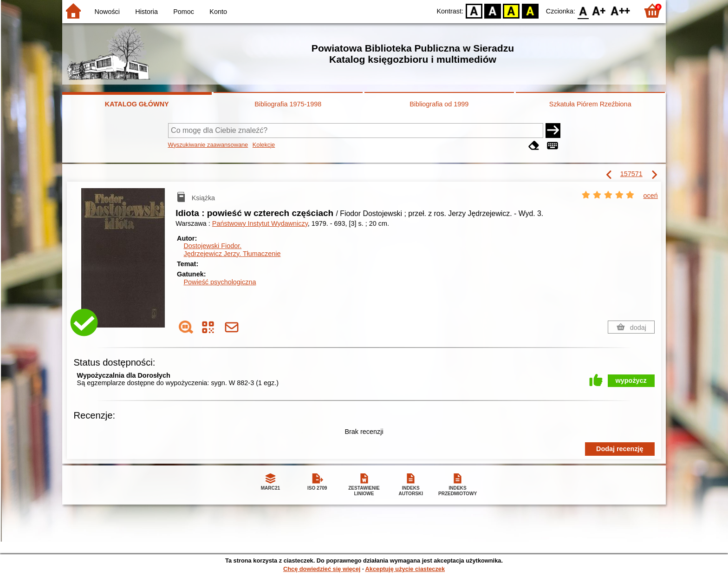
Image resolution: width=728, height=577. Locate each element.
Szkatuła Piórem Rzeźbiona (590, 104)
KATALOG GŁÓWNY (137, 104)
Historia (146, 12)
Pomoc (184, 12)
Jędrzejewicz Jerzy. (232, 254)
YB (511, 10)
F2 (621, 10)
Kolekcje (264, 145)
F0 (583, 10)
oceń (651, 196)
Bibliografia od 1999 (439, 104)
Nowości (107, 12)
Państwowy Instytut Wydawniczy (260, 223)
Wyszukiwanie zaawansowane (208, 145)
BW (493, 10)
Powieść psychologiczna (220, 282)
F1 (599, 10)
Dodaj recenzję (620, 449)
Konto (218, 12)
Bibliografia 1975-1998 (288, 104)
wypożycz (631, 380)
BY (530, 10)
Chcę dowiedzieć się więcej (322, 569)
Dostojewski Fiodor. (212, 246)
